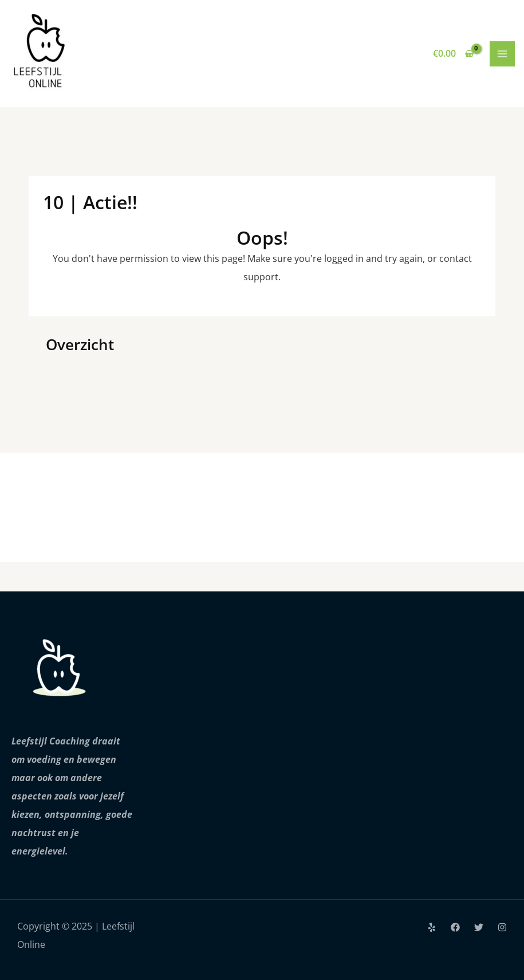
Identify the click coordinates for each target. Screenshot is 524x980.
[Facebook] (455, 927)
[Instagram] (502, 927)
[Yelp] (432, 927)
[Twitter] (479, 927)
